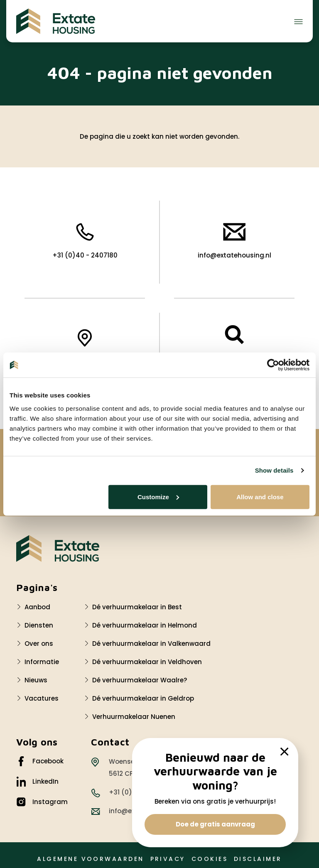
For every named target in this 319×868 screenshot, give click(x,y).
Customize (158, 497)
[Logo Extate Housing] (58, 548)
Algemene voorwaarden (90, 859)
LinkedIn (37, 782)
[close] (285, 752)
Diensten (39, 625)
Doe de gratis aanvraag (215, 824)
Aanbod (37, 607)
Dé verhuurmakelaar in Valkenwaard (151, 644)
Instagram (42, 802)
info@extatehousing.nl (234, 241)
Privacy (168, 859)
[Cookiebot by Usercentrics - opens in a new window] (273, 365)
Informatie (42, 662)
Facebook (40, 761)
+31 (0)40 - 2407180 (85, 241)
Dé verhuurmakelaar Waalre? (140, 680)
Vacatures (42, 698)
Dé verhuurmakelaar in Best (137, 607)
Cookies (210, 859)
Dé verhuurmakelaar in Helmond (145, 625)
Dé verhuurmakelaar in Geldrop (143, 698)
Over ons (39, 644)
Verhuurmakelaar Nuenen (134, 717)
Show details (274, 470)
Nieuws (36, 680)
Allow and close (260, 497)
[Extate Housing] (56, 21)
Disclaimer (258, 859)
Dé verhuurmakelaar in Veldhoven (147, 662)
